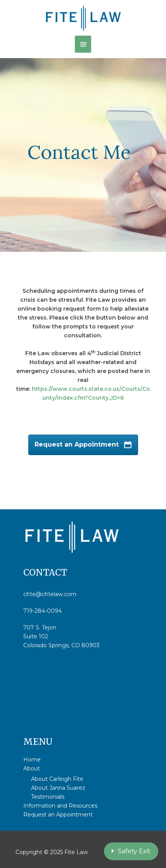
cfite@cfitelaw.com (50, 594)
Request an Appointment (58, 815)
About (32, 768)
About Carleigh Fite (57, 779)
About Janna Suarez (58, 788)
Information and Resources (60, 806)
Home (32, 760)
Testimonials (48, 797)
